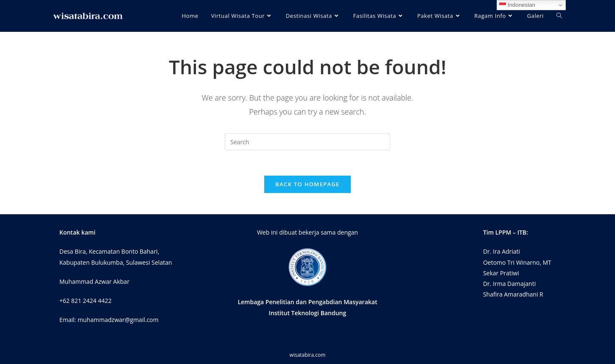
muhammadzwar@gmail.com (118, 320)
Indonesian (517, 5)
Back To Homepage (307, 184)
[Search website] (559, 16)
